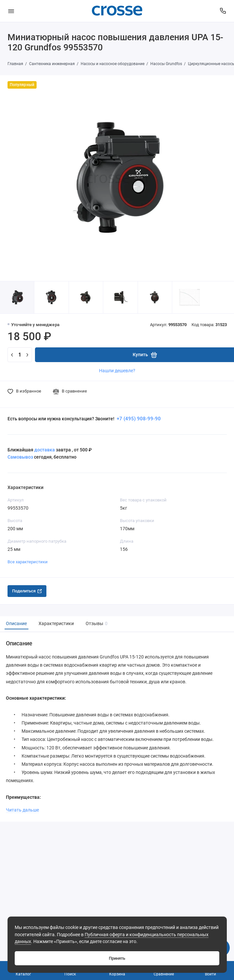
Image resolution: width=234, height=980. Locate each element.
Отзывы (96, 624)
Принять (117, 958)
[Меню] (11, 11)
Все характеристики (28, 562)
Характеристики (56, 624)
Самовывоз (20, 457)
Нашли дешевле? (117, 371)
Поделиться (27, 591)
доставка (45, 450)
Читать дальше (22, 810)
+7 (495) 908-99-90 (138, 419)
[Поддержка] (223, 11)
